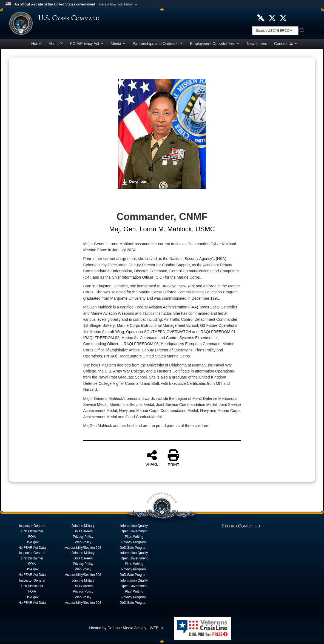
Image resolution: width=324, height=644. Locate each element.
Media (118, 45)
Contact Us (286, 45)
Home (36, 45)
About (56, 45)
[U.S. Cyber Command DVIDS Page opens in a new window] (261, 18)
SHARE (152, 459)
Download (134, 183)
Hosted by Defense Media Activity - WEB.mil (127, 629)
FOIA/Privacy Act (87, 45)
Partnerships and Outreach (158, 45)
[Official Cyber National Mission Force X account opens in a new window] (283, 18)
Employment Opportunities (215, 45)
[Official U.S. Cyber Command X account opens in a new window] (272, 18)
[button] (119, 4)
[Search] (275, 31)
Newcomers (257, 45)
